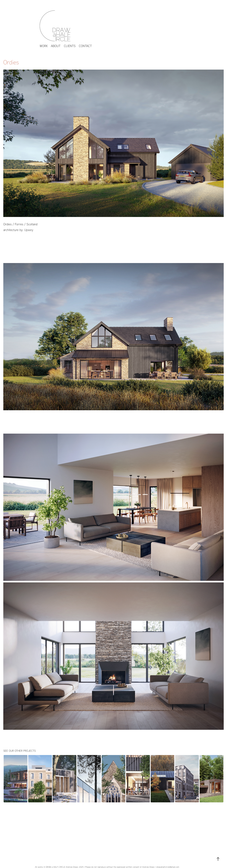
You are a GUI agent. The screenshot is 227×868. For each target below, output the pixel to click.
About (56, 46)
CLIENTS (70, 46)
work (44, 46)
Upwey (29, 230)
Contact (85, 46)
